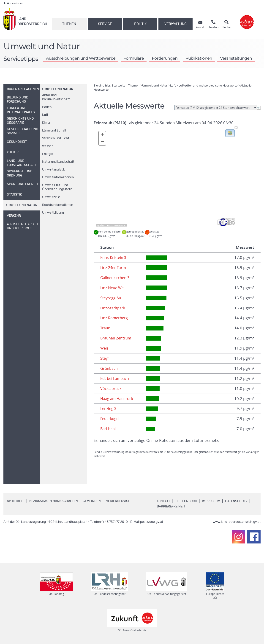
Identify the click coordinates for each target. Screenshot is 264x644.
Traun (105, 328)
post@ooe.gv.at (152, 522)
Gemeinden (92, 501)
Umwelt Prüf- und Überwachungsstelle (57, 187)
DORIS (109, 225)
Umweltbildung (53, 213)
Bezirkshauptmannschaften (54, 501)
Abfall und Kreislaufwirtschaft (56, 97)
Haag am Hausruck (117, 399)
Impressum (211, 501)
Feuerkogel (110, 419)
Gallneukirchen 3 (115, 278)
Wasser (47, 146)
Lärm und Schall (54, 131)
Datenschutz (236, 501)
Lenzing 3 (109, 409)
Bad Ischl (108, 429)
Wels (105, 348)
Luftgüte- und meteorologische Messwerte (208, 86)
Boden (47, 107)
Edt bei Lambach (115, 378)
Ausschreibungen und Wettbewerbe (81, 58)
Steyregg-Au (111, 298)
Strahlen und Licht (56, 138)
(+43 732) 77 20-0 (115, 522)
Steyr (105, 358)
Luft (45, 115)
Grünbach (109, 368)
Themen (69, 24)
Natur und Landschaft (58, 162)
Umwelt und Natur (58, 89)
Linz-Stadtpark (113, 308)
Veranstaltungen (236, 58)
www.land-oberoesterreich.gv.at (237, 522)
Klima (46, 123)
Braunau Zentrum (116, 338)
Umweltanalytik (53, 170)
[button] (230, 133)
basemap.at (119, 225)
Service (105, 24)
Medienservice (118, 501)
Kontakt (163, 501)
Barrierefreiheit (171, 507)
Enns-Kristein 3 (113, 258)
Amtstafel (16, 501)
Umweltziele (51, 197)
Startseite (118, 86)
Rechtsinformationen (58, 205)
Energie (48, 154)
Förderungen (165, 58)
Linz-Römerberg (115, 318)
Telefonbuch (186, 501)
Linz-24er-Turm (114, 268)
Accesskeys (13, 3)
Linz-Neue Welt (114, 288)
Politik (140, 24)
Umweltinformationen (58, 177)
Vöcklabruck (111, 389)
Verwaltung (176, 24)
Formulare (134, 58)
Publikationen (199, 58)
